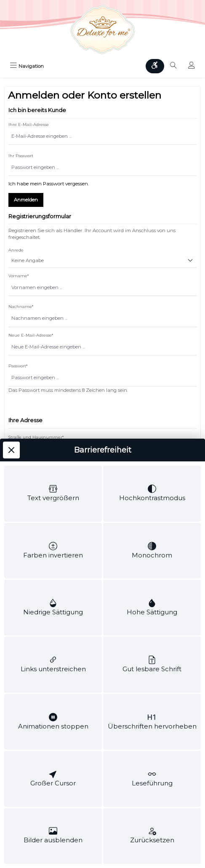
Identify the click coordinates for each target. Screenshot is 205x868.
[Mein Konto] (192, 66)
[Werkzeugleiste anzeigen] (155, 66)
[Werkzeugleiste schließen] (11, 98)
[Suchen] (173, 66)
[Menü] (27, 66)
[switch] (53, 167)
